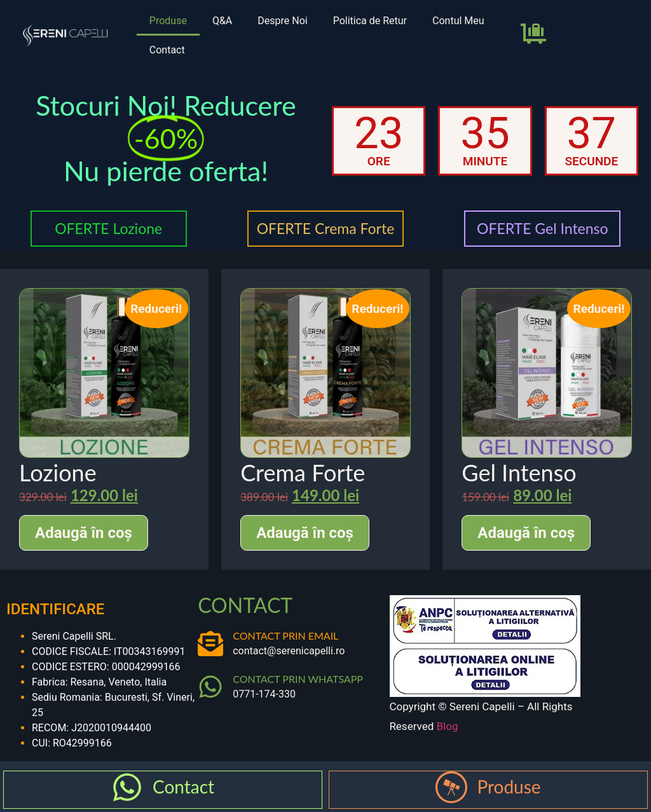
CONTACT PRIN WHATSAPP (298, 679)
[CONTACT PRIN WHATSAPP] (210, 687)
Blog (448, 726)
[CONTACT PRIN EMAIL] (210, 643)
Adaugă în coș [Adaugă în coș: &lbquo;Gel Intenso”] (526, 533)
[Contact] (127, 787)
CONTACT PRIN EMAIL (285, 636)
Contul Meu (458, 21)
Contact (167, 50)
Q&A (222, 21)
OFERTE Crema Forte (326, 228)
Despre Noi (282, 21)
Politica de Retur (370, 21)
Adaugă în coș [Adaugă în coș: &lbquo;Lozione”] (84, 533)
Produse (168, 21)
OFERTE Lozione (108, 228)
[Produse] (451, 787)
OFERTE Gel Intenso (543, 228)
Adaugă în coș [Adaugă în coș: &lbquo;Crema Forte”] (305, 533)
